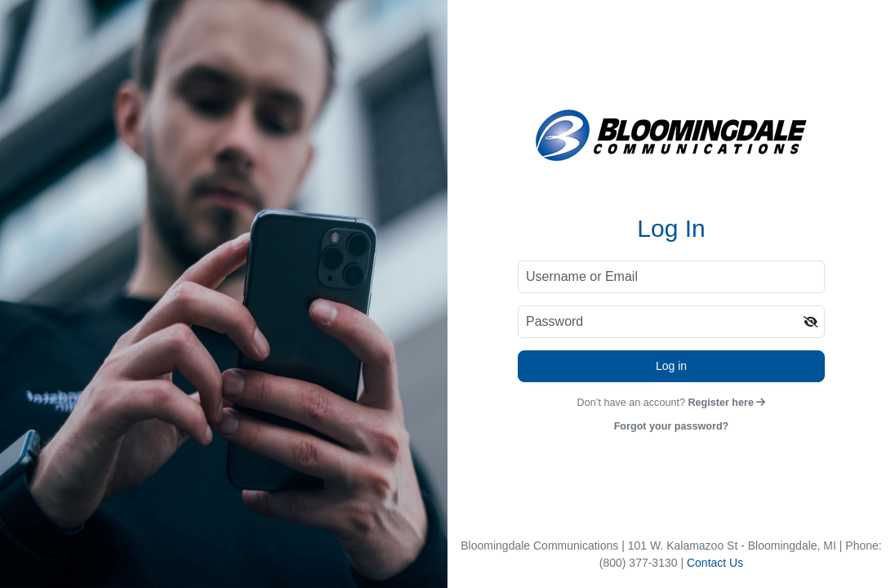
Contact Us (715, 563)
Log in (671, 366)
